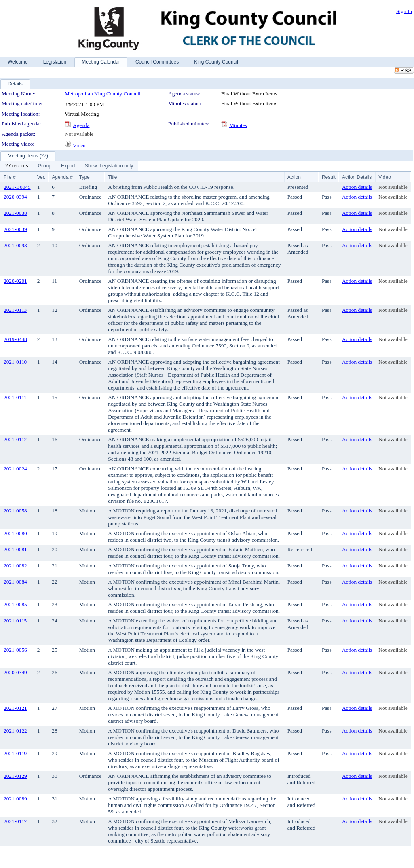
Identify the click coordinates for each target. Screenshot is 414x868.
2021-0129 (15, 776)
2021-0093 (15, 245)
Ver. (41, 177)
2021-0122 (15, 731)
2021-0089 (15, 799)
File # (10, 177)
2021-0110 (15, 362)
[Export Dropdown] (68, 166)
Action (294, 177)
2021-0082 (15, 566)
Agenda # (62, 177)
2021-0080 (15, 533)
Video (79, 145)
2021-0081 (15, 549)
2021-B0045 (17, 187)
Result (329, 177)
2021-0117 (15, 821)
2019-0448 (15, 339)
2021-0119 (15, 753)
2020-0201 (15, 281)
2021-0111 (15, 397)
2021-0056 (15, 650)
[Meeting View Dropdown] (109, 166)
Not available (79, 134)
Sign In (404, 11)
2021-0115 (15, 621)
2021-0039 (15, 229)
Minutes (238, 125)
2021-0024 (15, 469)
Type (84, 177)
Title (112, 177)
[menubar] (69, 166)
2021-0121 (15, 708)
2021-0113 (15, 310)
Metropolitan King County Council (103, 94)
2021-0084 (15, 582)
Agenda (81, 125)
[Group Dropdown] (45, 166)
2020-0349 (15, 672)
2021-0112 (15, 439)
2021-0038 (15, 213)
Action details (357, 187)
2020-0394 (15, 197)
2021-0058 (15, 511)
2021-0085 (15, 604)
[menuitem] (17, 166)
